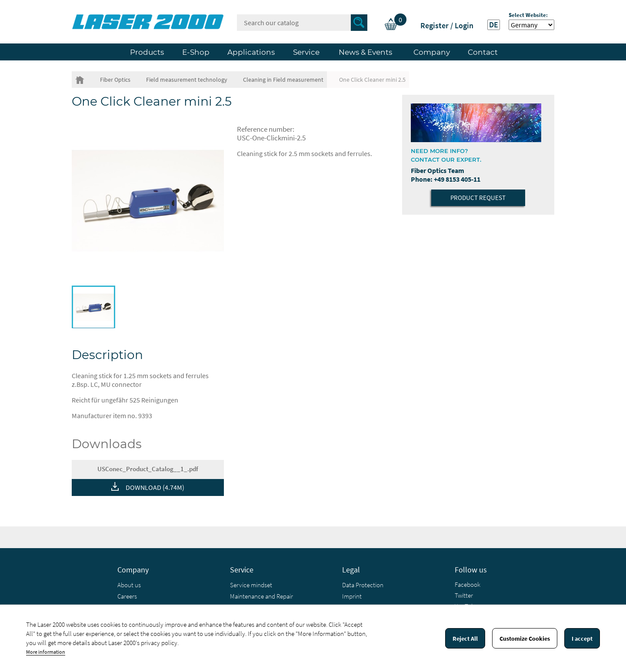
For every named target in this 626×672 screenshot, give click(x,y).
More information (46, 652)
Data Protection (363, 585)
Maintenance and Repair (261, 596)
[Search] (302, 23)
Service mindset (251, 585)
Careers (127, 596)
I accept (582, 639)
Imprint (352, 596)
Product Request (478, 198)
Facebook (468, 584)
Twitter (464, 595)
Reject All (465, 639)
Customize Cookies (525, 639)
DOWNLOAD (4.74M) (155, 487)
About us (129, 585)
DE (494, 25)
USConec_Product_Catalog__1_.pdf (148, 469)
